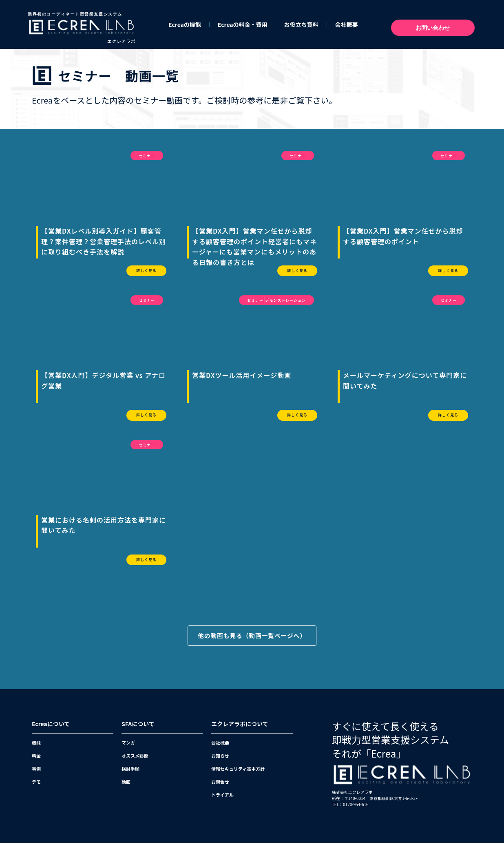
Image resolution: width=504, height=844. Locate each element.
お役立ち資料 (301, 24)
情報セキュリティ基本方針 (238, 769)
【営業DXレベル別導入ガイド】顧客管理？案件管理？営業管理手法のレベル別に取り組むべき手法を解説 (104, 241)
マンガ (128, 743)
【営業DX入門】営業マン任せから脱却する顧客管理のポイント (403, 236)
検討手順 (130, 769)
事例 (36, 769)
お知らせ (220, 756)
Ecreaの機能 (185, 24)
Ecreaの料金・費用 (243, 24)
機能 (36, 743)
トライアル (222, 795)
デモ (36, 782)
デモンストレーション (285, 300)
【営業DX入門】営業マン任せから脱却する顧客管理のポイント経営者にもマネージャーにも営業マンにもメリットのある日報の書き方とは (254, 246)
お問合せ (220, 782)
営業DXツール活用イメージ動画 (242, 375)
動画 (126, 782)
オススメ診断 (135, 756)
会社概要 (347, 24)
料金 (36, 756)
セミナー (147, 156)
